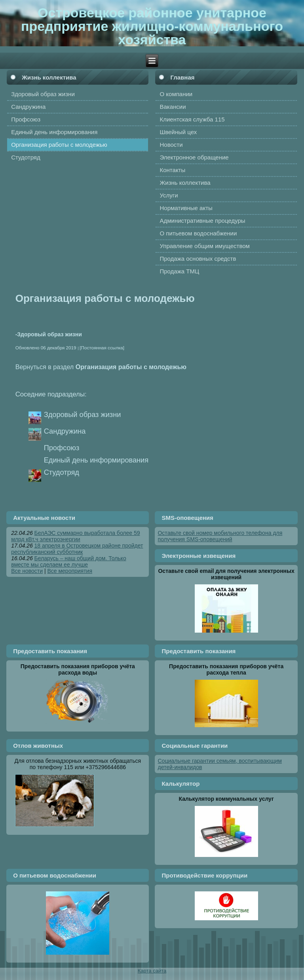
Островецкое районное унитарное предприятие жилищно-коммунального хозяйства (152, 26)
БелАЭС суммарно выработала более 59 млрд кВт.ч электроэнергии (75, 536)
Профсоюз (62, 448)
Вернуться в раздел (101, 367)
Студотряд (62, 472)
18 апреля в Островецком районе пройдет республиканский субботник (77, 549)
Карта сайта (152, 971)
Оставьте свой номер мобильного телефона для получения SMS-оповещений (220, 536)
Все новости (27, 571)
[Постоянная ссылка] (102, 348)
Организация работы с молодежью (105, 298)
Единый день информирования (96, 460)
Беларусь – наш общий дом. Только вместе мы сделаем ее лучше (69, 561)
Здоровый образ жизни (83, 415)
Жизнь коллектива (49, 77)
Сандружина (65, 431)
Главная (182, 77)
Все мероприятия (70, 571)
